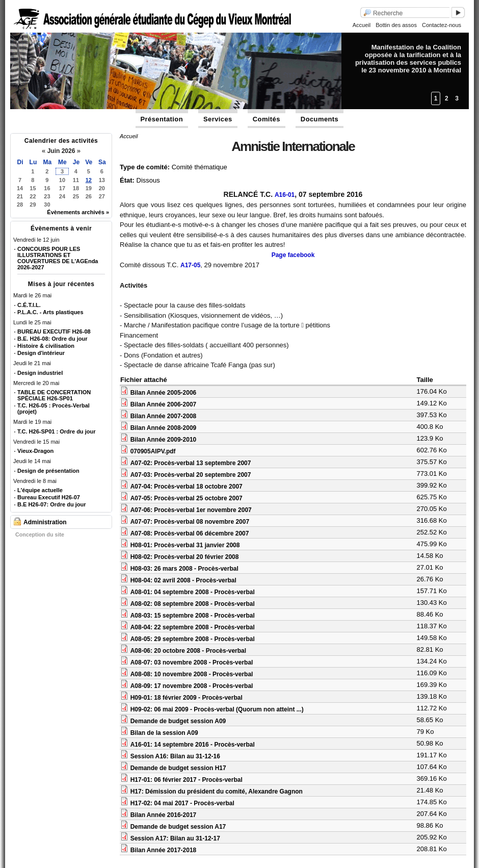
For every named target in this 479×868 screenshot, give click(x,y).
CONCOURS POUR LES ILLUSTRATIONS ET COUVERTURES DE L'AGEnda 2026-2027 (58, 258)
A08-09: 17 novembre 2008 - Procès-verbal (192, 686)
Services (218, 119)
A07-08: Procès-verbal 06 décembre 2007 (190, 533)
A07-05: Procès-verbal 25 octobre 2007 (187, 498)
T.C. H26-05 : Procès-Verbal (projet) (54, 409)
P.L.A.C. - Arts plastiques (50, 312)
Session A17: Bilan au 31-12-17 (175, 838)
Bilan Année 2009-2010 (164, 440)
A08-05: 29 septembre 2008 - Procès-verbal (193, 639)
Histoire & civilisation (46, 346)
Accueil (362, 25)
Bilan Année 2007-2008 (164, 416)
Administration (45, 522)
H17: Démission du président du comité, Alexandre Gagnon (217, 792)
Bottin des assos (396, 25)
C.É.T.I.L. (29, 305)
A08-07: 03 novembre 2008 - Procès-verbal (192, 662)
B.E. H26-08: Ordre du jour (52, 339)
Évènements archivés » (78, 212)
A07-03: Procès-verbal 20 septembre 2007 (191, 475)
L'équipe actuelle (40, 490)
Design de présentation (48, 471)
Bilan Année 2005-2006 (164, 393)
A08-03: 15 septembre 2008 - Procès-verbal (193, 616)
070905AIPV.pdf (153, 451)
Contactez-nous (442, 25)
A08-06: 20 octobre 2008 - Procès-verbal (188, 651)
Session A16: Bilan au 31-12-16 (175, 756)
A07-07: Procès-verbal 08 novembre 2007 (190, 522)
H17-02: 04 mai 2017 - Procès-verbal (182, 803)
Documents (320, 119)
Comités (267, 119)
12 (89, 180)
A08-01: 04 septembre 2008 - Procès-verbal (193, 592)
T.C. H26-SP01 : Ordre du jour (56, 431)
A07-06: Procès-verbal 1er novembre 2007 (191, 510)
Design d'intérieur (41, 353)
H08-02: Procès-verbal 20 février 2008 (185, 557)
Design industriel (40, 373)
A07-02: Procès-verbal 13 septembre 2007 (191, 463)
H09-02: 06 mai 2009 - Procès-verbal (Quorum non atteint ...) (217, 709)
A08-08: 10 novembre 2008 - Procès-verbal (192, 674)
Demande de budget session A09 (178, 721)
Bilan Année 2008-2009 (164, 428)
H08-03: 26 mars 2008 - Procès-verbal (184, 569)
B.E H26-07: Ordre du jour (51, 504)
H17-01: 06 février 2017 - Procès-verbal (187, 780)
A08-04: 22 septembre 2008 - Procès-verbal (193, 627)
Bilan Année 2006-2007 (164, 404)
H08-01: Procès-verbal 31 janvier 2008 (185, 545)
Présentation (162, 119)
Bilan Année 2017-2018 (164, 850)
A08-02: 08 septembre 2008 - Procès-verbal (193, 604)
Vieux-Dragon (35, 451)
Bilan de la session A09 (164, 733)
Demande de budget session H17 (178, 768)
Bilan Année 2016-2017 (164, 815)
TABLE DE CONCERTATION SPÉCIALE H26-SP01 (54, 395)
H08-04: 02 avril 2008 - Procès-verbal (183, 580)
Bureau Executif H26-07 (49, 497)
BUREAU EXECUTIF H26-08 (54, 331)
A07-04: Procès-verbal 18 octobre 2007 (187, 487)
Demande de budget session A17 (178, 827)
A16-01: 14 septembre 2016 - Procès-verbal (193, 745)
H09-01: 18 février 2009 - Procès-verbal (187, 698)
